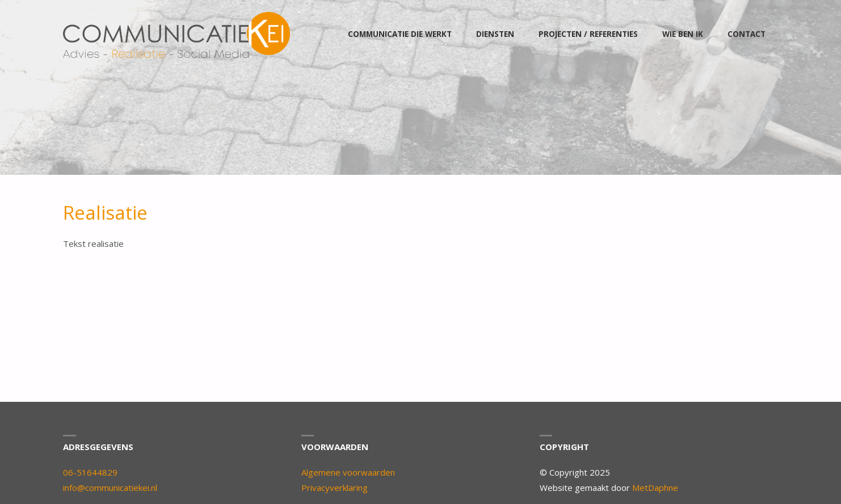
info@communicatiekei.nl (110, 488)
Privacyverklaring (335, 488)
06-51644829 (90, 472)
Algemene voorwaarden (348, 472)
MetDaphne (655, 488)
